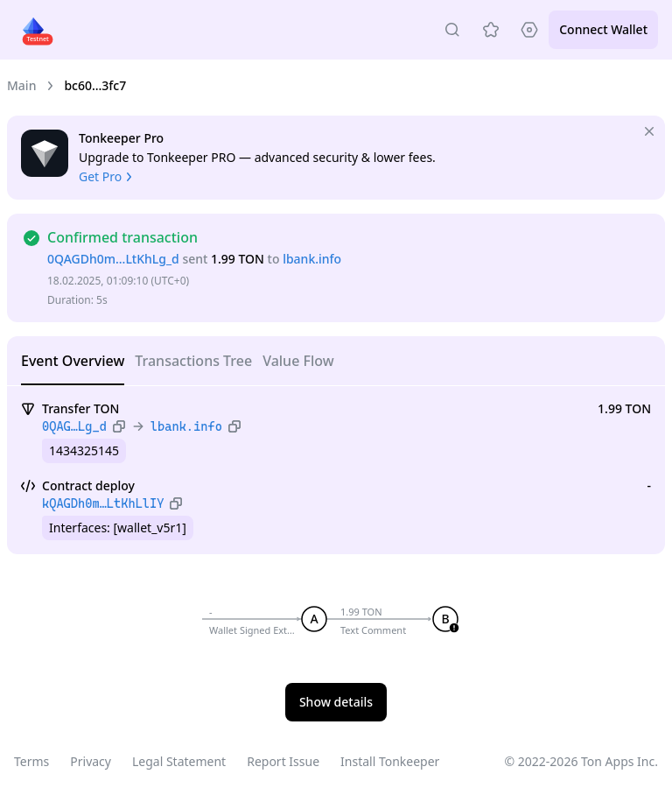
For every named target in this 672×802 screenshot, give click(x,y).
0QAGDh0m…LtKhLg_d (113, 259)
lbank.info (312, 259)
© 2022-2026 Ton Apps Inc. (581, 761)
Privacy (91, 761)
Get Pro (107, 176)
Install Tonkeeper (390, 761)
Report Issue (283, 761)
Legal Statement (179, 761)
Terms (31, 761)
